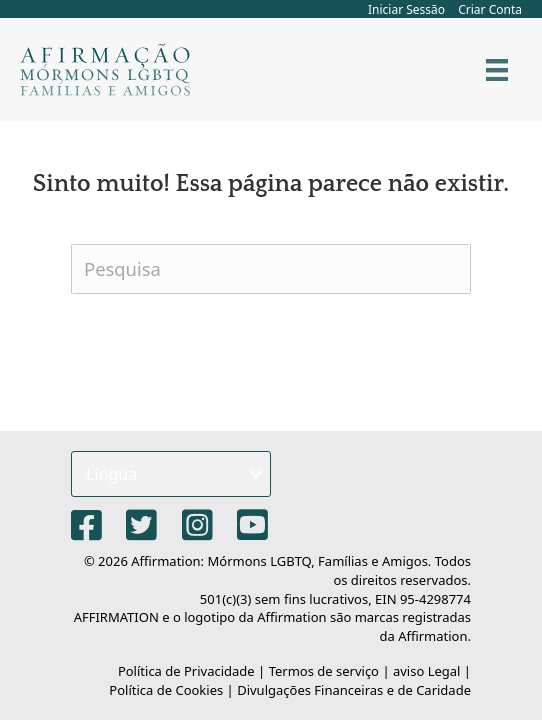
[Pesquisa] (271, 269)
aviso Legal (427, 671)
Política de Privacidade (186, 671)
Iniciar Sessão (406, 9)
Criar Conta (490, 9)
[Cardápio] (497, 70)
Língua (111, 474)
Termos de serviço (324, 671)
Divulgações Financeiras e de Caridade (354, 690)
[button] (256, 474)
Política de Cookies (166, 690)
